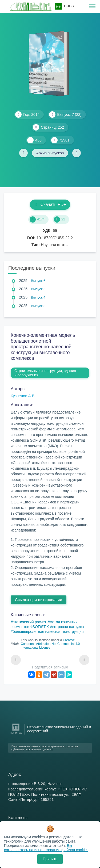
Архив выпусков (50, 153)
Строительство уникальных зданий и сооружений (59, 729)
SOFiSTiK (41, 627)
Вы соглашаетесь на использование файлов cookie (46, 848)
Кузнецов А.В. (23, 396)
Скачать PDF (50, 204)
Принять (50, 859)
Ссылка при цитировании (39, 600)
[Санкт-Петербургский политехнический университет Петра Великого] (16, 734)
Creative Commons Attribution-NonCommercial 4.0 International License (50, 644)
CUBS (69, 6)
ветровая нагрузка (68, 627)
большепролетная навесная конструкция (48, 632)
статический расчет (30, 622)
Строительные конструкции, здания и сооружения (45, 373)
